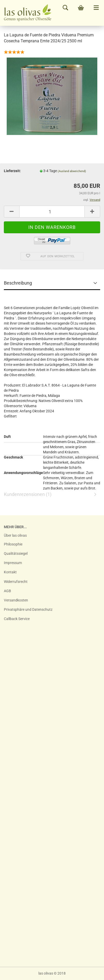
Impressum (13, 563)
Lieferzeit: (12, 171)
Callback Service (17, 619)
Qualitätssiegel (16, 553)
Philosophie (13, 544)
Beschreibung (18, 283)
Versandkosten (16, 600)
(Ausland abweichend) (72, 171)
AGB (7, 591)
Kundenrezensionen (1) (52, 449)
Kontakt (10, 572)
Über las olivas (15, 535)
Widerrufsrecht (16, 582)
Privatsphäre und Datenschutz (28, 609)
